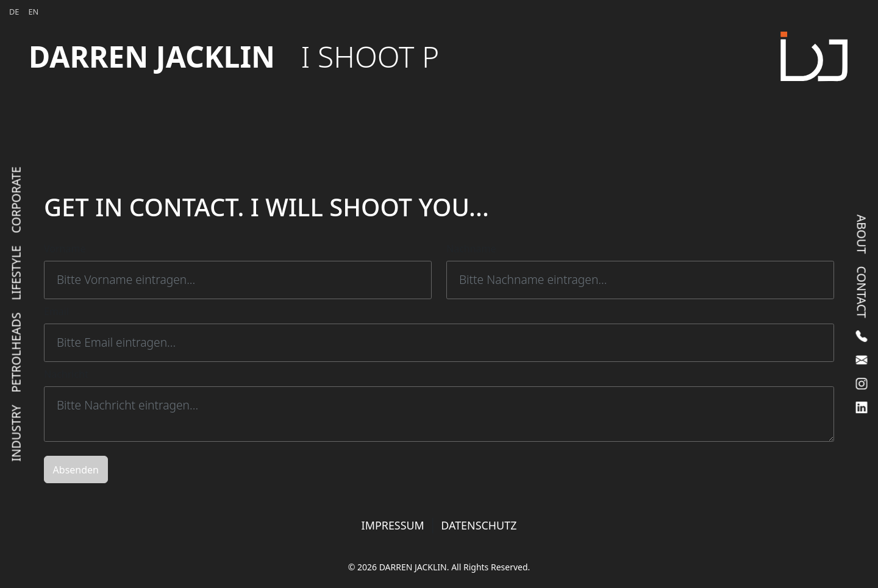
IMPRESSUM (393, 525)
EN (33, 12)
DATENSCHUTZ (479, 525)
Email (56, 311)
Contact (861, 292)
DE (14, 12)
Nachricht (66, 374)
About (861, 234)
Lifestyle (16, 272)
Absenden (76, 470)
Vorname (65, 249)
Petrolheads (16, 352)
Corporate (16, 200)
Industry (16, 433)
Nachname (471, 249)
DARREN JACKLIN (234, 56)
